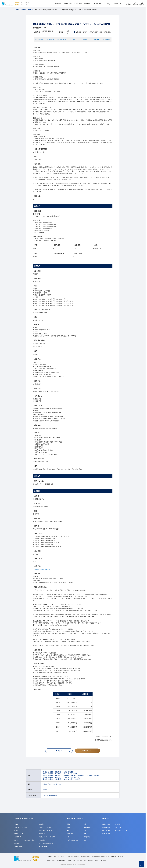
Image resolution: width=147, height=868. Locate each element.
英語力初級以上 (54, 796)
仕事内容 (39, 40)
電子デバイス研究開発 (71, 774)
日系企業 (45, 796)
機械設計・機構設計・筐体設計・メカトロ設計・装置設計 (82, 776)
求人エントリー (88, 751)
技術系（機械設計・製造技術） (52, 772)
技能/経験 (62, 40)
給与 (73, 40)
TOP (142, 865)
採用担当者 (78, 4)
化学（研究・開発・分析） (72, 777)
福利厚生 (95, 40)
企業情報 (106, 40)
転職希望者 (68, 4)
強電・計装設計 (69, 772)
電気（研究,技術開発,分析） (72, 779)
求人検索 (58, 4)
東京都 (45, 790)
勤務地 (84, 40)
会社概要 (87, 4)
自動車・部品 (47, 784)
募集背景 (50, 40)
